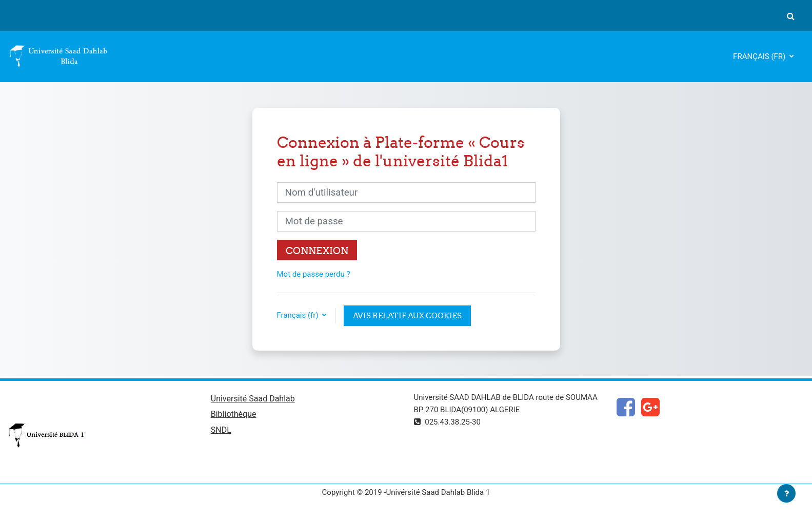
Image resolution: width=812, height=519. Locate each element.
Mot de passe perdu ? (314, 274)
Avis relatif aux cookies (407, 315)
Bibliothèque (234, 414)
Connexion (317, 251)
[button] (790, 16)
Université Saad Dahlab (253, 399)
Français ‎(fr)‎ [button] (299, 315)
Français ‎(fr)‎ (760, 56)
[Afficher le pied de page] (786, 493)
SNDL (221, 430)
